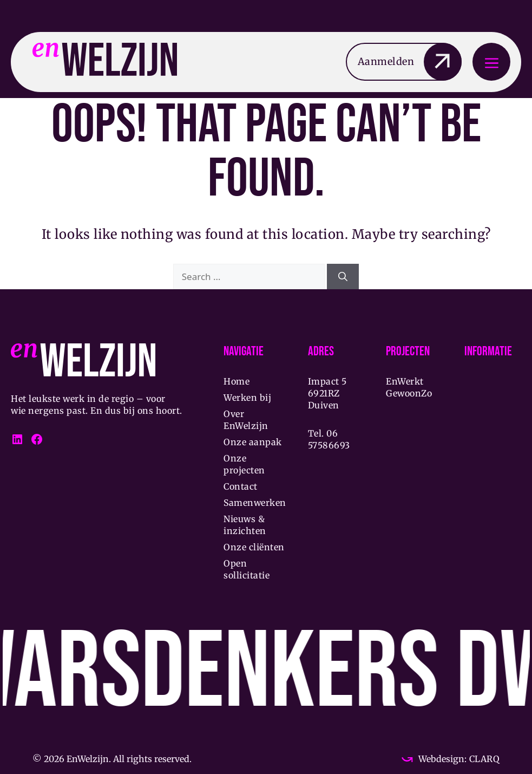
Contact (241, 486)
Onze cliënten (254, 547)
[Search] (343, 277)
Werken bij (247, 398)
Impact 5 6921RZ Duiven (327, 393)
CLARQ (483, 759)
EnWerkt (405, 381)
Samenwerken (255, 503)
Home (237, 381)
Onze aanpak (253, 442)
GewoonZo (409, 393)
